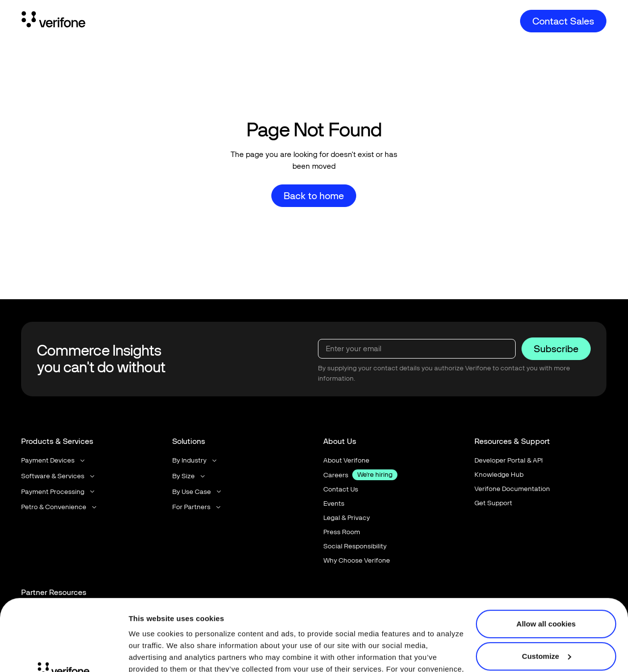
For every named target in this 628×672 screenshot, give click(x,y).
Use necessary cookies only (546, 621)
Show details (151, 653)
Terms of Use (225, 626)
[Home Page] (53, 21)
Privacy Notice (156, 626)
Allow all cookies (546, 557)
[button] (54, 460)
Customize (547, 589)
